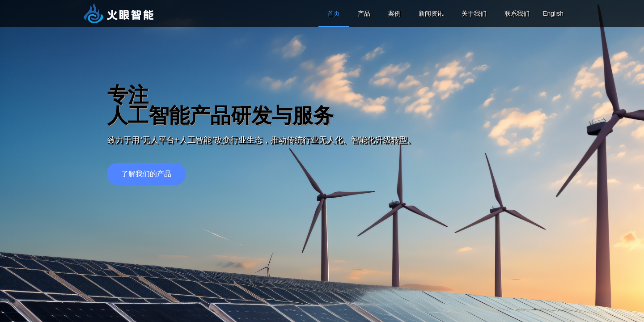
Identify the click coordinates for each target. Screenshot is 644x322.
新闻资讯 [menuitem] (431, 13)
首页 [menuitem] (334, 13)
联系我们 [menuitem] (517, 13)
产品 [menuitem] (364, 13)
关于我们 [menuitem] (474, 13)
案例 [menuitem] (394, 13)
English (553, 13)
